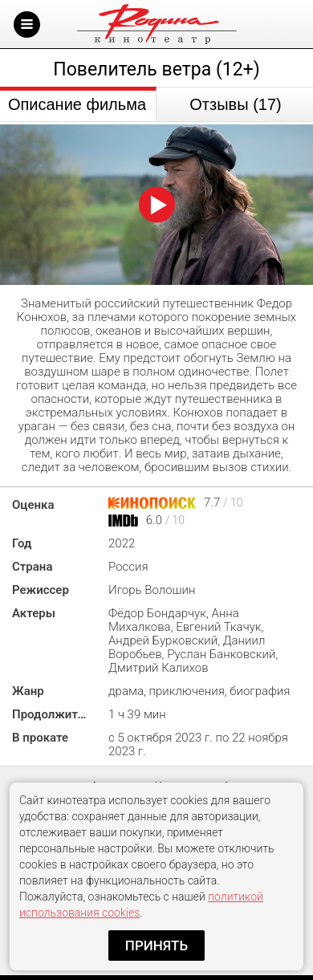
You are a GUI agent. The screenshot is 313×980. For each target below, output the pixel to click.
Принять (156, 945)
